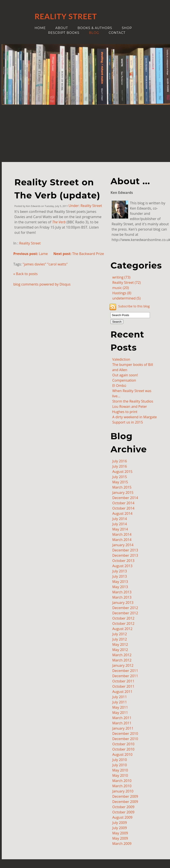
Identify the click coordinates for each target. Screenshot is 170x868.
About (62, 28)
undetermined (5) (126, 298)
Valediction (121, 359)
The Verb (59, 222)
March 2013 (122, 592)
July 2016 (119, 461)
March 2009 (122, 844)
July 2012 (119, 634)
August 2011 (122, 692)
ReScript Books (64, 33)
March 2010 (122, 781)
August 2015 (122, 472)
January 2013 (123, 603)
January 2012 (123, 665)
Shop (127, 28)
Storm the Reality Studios (133, 401)
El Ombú (119, 386)
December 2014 (125, 498)
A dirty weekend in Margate (134, 417)
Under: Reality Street (85, 206)
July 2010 (119, 760)
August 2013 (122, 566)
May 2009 (120, 833)
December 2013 (125, 550)
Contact (117, 33)
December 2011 (125, 671)
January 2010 (123, 791)
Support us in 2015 (127, 422)
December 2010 (125, 734)
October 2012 (123, 618)
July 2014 (119, 519)
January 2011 (123, 728)
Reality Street (30, 243)
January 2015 (123, 493)
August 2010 (122, 754)
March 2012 (122, 655)
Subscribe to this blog (134, 306)
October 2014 (123, 503)
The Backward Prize (79, 254)
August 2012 (122, 629)
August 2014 (122, 513)
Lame (31, 254)
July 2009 (119, 823)
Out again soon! (125, 375)
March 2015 (122, 487)
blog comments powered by (42, 284)
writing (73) (121, 277)
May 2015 (120, 482)
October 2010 (123, 744)
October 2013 (123, 561)
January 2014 (123, 545)
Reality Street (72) (126, 282)
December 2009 (125, 796)
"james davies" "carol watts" (45, 264)
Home (40, 28)
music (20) (120, 288)
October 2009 (123, 807)
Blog (94, 33)
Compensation (124, 380)
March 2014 (122, 534)
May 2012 (120, 644)
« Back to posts (25, 274)
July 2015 (119, 477)
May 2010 (120, 770)
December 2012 (125, 608)
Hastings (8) (122, 293)
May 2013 (120, 582)
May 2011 (120, 707)
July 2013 (119, 571)
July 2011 (119, 697)
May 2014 (120, 529)
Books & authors (95, 28)
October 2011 (123, 681)
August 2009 (122, 817)
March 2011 (122, 718)
